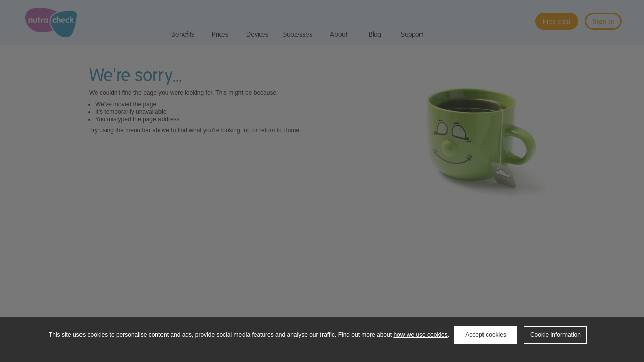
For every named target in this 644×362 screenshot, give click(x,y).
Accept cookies (486, 335)
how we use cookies (420, 335)
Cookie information (555, 335)
